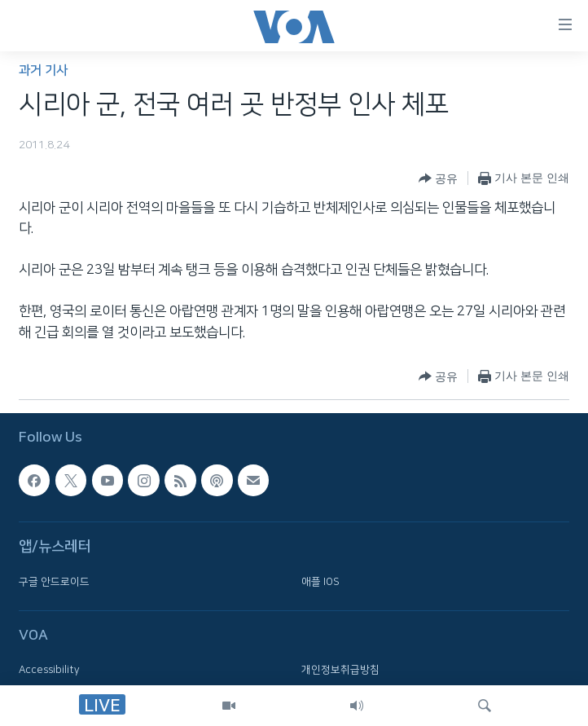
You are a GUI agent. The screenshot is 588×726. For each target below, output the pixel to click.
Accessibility (49, 670)
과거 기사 (43, 70)
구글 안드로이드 (54, 581)
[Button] (438, 178)
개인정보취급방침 (340, 670)
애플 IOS (320, 581)
